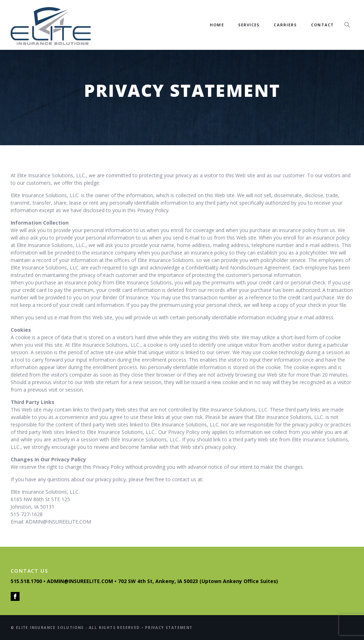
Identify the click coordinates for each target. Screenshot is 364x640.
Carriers (285, 25)
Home (217, 25)
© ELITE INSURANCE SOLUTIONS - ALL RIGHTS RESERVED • (78, 628)
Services (249, 25)
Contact (322, 25)
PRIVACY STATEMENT (169, 628)
